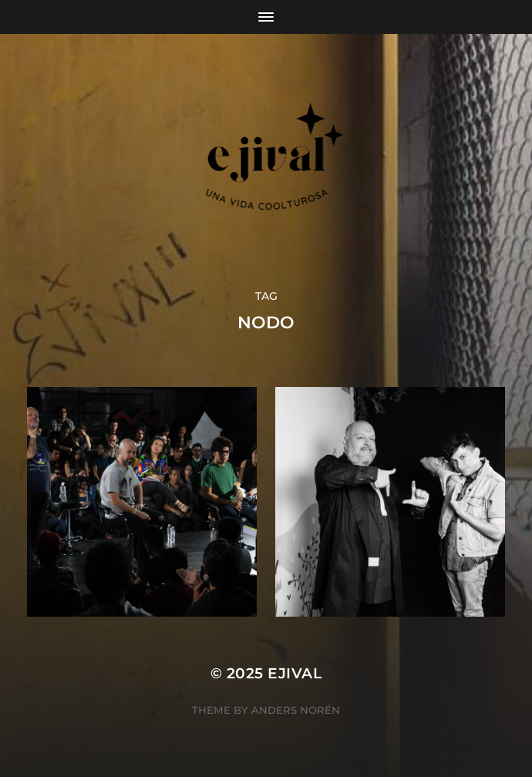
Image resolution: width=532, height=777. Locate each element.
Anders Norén (296, 710)
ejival (295, 673)
